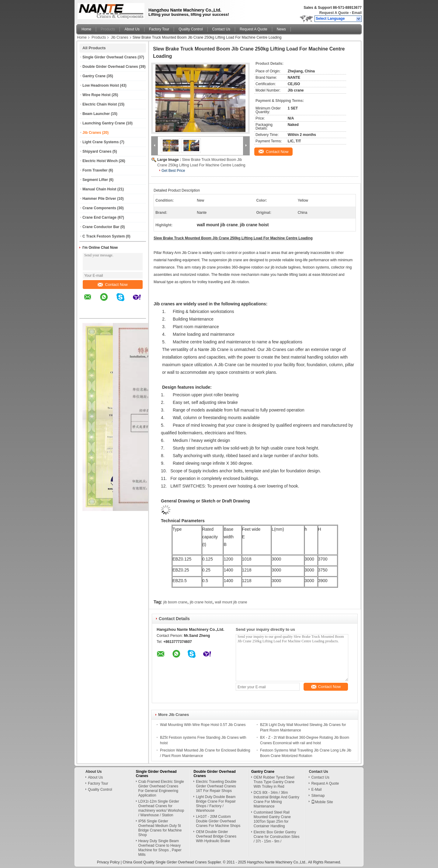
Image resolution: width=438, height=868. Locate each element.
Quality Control (191, 29)
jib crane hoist (201, 602)
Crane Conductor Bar (101, 227)
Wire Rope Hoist (97, 95)
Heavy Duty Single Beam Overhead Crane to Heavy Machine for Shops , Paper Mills (160, 848)
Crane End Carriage (99, 217)
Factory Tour (159, 29)
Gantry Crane (94, 76)
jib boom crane (175, 602)
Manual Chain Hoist (99, 189)
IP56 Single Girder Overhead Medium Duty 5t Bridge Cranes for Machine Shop (160, 828)
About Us (132, 29)
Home (86, 29)
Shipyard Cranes (97, 151)
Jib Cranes (119, 37)
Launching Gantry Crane (104, 123)
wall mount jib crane (231, 602)
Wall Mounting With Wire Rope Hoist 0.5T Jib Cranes (203, 725)
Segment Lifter (95, 180)
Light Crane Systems (101, 142)
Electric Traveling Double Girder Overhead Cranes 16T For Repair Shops (216, 786)
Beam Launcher (96, 114)
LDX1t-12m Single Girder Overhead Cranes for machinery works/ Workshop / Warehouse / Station (161, 808)
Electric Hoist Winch (100, 161)
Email (357, 13)
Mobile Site (322, 802)
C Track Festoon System (104, 236)
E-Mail (316, 790)
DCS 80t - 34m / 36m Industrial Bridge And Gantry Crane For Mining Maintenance (276, 799)
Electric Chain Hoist (100, 104)
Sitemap (318, 796)
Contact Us (221, 29)
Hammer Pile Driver (99, 199)
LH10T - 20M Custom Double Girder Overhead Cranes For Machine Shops (218, 821)
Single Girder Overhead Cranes (109, 57)
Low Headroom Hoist (101, 85)
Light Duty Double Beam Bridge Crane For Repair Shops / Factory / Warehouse (216, 804)
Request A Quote (334, 13)
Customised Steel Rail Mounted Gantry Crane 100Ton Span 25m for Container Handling (272, 819)
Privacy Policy (108, 862)
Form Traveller (95, 170)
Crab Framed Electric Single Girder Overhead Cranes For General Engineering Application (161, 788)
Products (108, 29)
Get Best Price (173, 171)
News (281, 29)
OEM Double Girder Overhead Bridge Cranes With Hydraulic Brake (216, 836)
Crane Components (99, 208)
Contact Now (113, 285)
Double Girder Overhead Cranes (110, 67)
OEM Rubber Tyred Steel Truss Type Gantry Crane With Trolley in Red (274, 782)
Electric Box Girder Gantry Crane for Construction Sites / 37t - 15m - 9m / (277, 837)
